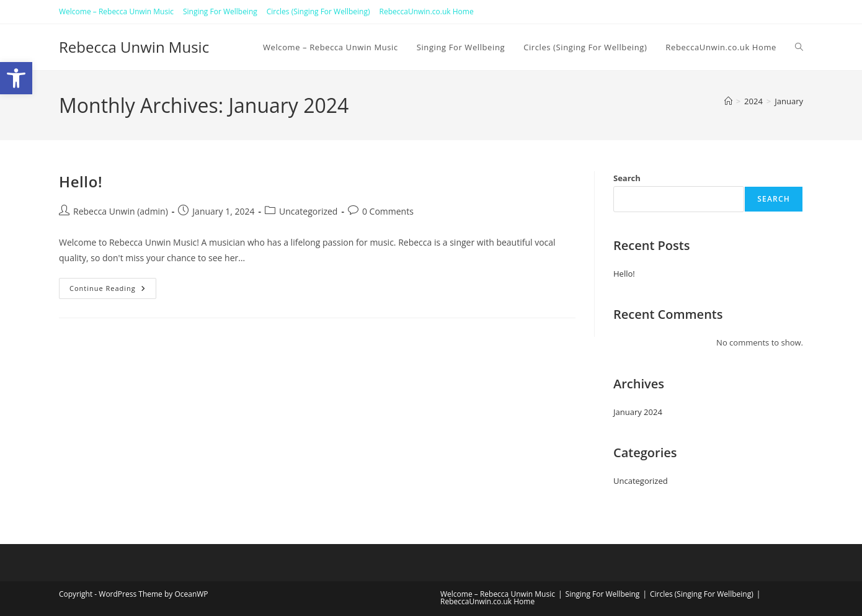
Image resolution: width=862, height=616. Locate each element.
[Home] (728, 101)
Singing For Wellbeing (220, 11)
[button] (16, 78)
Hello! (81, 181)
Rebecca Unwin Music (134, 47)
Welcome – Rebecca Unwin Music (116, 11)
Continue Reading (113, 288)
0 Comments (388, 211)
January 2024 (638, 412)
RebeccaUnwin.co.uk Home (427, 11)
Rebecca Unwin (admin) (121, 211)
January (789, 101)
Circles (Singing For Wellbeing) (318, 11)
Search (627, 178)
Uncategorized (308, 211)
